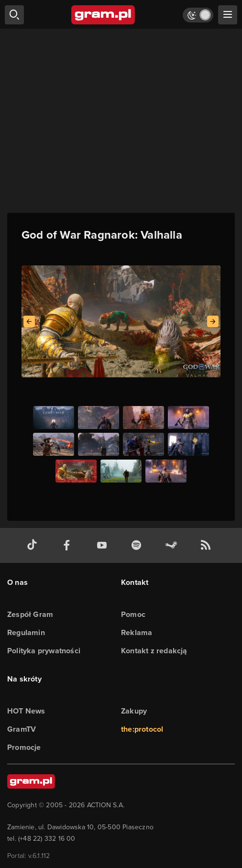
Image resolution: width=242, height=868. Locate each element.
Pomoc (133, 614)
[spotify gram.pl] (138, 545)
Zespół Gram (30, 614)
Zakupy (134, 711)
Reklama (137, 632)
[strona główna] (104, 15)
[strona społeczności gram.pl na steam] (173, 545)
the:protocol (142, 729)
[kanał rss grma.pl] (208, 545)
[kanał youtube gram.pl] (104, 545)
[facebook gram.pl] (69, 545)
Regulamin (26, 632)
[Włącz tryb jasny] (198, 15)
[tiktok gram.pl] (34, 545)
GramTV (22, 729)
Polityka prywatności (44, 651)
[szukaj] (14, 15)
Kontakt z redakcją (154, 651)
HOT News (26, 711)
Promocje (24, 747)
